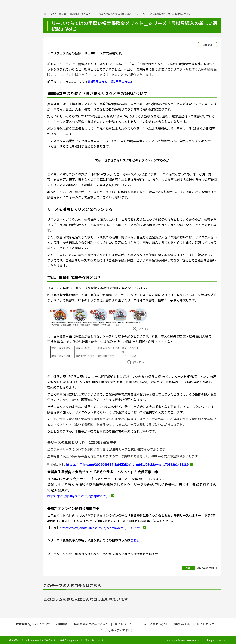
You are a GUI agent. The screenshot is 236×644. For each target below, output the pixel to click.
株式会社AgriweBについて (33, 624)
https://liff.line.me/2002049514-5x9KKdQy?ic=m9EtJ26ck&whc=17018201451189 (127, 464)
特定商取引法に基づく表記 (91, 624)
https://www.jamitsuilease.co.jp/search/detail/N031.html (100, 528)
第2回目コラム (121, 82)
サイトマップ (205, 624)
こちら (135, 540)
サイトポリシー (125, 624)
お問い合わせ (182, 624)
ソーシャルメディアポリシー (118, 630)
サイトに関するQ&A (154, 624)
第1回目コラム (97, 82)
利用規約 (62, 624)
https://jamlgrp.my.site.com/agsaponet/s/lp (79, 496)
